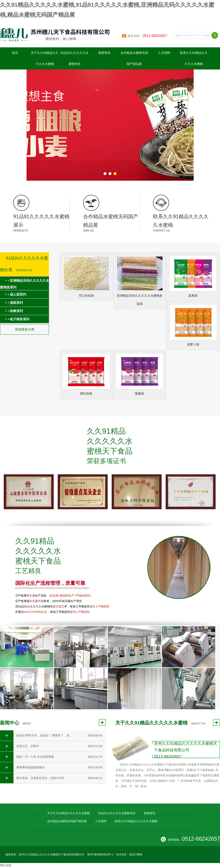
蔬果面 (193, 296)
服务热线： (147, 36)
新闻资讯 (104, 53)
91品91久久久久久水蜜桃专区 (75, 58)
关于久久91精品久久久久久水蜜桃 (45, 58)
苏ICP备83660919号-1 (100, 855)
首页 (15, 53)
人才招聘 (164, 53)
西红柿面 (86, 393)
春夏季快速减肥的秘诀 (30, 767)
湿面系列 (16, 303)
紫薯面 (139, 393)
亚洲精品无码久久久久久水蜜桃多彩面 (140, 300)
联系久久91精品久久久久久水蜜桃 (194, 58)
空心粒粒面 (86, 296)
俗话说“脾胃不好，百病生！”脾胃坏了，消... (44, 735)
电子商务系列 (20, 319)
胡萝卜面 (193, 344)
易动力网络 (136, 855)
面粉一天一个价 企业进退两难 (35, 757)
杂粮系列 (16, 311)
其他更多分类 (25, 329)
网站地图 (6, 865)
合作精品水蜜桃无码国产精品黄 (134, 58)
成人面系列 (18, 294)
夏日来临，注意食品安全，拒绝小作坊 (40, 778)
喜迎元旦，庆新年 (28, 746)
